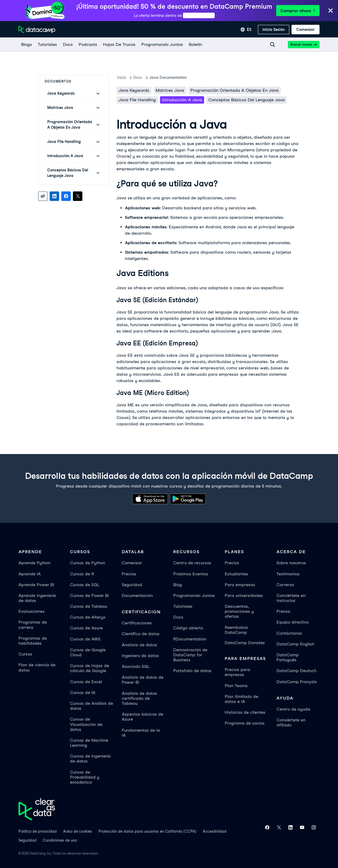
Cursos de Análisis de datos (91, 706)
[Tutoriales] (47, 45)
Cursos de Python (88, 563)
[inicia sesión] (274, 30)
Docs (178, 617)
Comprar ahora (298, 11)
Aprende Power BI (36, 585)
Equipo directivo (293, 622)
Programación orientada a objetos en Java (234, 90)
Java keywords (134, 90)
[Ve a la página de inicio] (37, 30)
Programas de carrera (33, 625)
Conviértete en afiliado (291, 722)
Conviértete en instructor (291, 598)
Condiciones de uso (60, 840)
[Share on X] (78, 196)
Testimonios (288, 574)
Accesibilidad (215, 831)
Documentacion (137, 595)
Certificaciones (137, 623)
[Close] (331, 11)
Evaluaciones (32, 611)
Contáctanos (289, 633)
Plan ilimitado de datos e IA (241, 699)
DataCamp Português (288, 657)
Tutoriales (183, 606)
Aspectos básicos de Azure (142, 717)
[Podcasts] (88, 45)
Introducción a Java (182, 100)
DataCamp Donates (245, 643)
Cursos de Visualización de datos (86, 724)
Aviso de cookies (78, 831)
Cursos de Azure (86, 628)
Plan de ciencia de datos (37, 667)
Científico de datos (141, 634)
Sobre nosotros (291, 563)
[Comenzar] (306, 30)
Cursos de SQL (85, 585)
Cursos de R (82, 574)
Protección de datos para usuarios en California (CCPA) (147, 831)
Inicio (121, 78)
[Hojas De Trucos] (119, 45)
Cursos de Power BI (89, 595)
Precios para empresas (237, 672)
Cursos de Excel (86, 682)
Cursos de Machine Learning (89, 743)
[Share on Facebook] (66, 196)
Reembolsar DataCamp (236, 630)
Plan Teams (236, 686)
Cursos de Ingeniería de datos (90, 759)
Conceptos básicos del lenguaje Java (247, 100)
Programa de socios (245, 723)
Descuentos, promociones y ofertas (239, 611)
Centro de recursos (192, 563)
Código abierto (188, 628)
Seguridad (132, 585)
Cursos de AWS (85, 639)
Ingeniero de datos (140, 656)
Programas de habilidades (33, 641)
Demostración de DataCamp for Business (190, 655)
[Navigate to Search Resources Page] (273, 45)
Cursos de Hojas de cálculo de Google (90, 668)
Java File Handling (137, 100)
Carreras (285, 585)
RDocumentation (190, 639)
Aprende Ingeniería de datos (37, 598)
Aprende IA (30, 574)
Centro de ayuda (293, 709)
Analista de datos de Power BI (143, 680)
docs (138, 78)
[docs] (68, 45)
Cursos (25, 654)
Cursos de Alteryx (88, 617)
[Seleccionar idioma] (246, 30)
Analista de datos (139, 645)
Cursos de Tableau (89, 606)
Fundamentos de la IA (141, 733)
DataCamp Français (297, 682)
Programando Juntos (194, 595)
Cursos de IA (83, 693)
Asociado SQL (136, 666)
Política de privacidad (38, 831)
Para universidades (244, 595)
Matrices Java (170, 90)
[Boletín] (195, 45)
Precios (129, 574)
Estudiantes (236, 574)
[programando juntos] (162, 45)
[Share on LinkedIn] (54, 196)
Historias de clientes (245, 712)
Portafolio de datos (192, 671)
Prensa (283, 611)
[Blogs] (26, 45)
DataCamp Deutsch (296, 671)
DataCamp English (295, 644)
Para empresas (240, 585)
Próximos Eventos (191, 574)
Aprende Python (34, 563)
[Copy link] (43, 196)
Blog (178, 585)
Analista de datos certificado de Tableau (139, 698)
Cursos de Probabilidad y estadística (85, 777)
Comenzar (132, 563)
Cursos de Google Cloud (88, 652)
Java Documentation (168, 78)
